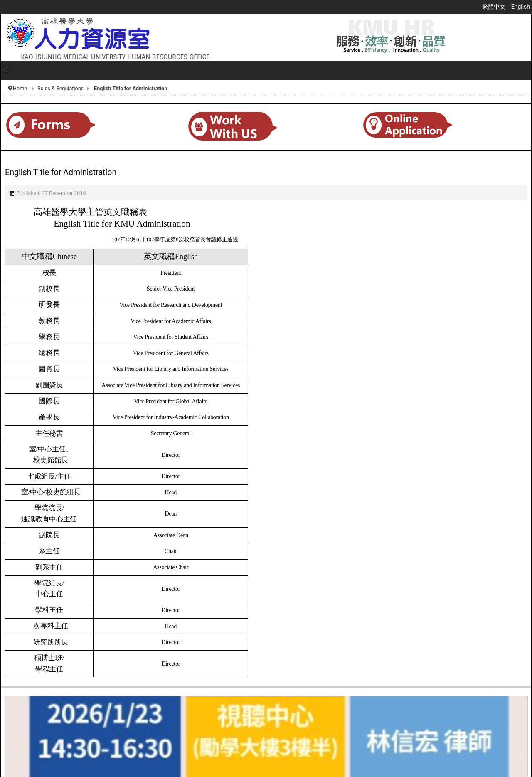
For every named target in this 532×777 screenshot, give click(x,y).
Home (20, 88)
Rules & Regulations (60, 88)
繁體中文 (494, 7)
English (521, 7)
